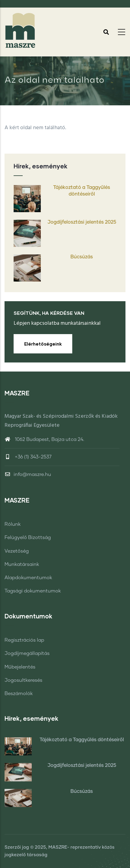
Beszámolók (19, 694)
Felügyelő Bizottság (28, 538)
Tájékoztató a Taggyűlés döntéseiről (82, 191)
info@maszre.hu (28, 474)
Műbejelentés (20, 667)
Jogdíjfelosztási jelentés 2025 (82, 222)
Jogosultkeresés (23, 680)
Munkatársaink (22, 564)
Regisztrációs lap (24, 640)
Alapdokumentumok (28, 578)
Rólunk (13, 524)
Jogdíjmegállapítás (27, 653)
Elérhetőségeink (43, 344)
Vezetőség (17, 551)
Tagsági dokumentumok (33, 591)
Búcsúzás (82, 257)
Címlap (65, 99)
